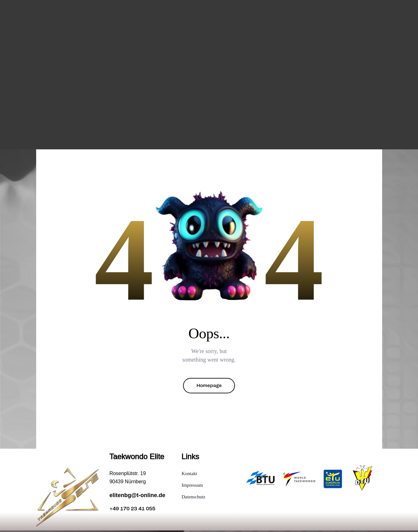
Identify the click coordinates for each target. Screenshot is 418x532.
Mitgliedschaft (273, 133)
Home (135, 133)
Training (159, 133)
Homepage (209, 386)
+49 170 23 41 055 (134, 510)
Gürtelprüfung (229, 133)
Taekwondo (190, 133)
